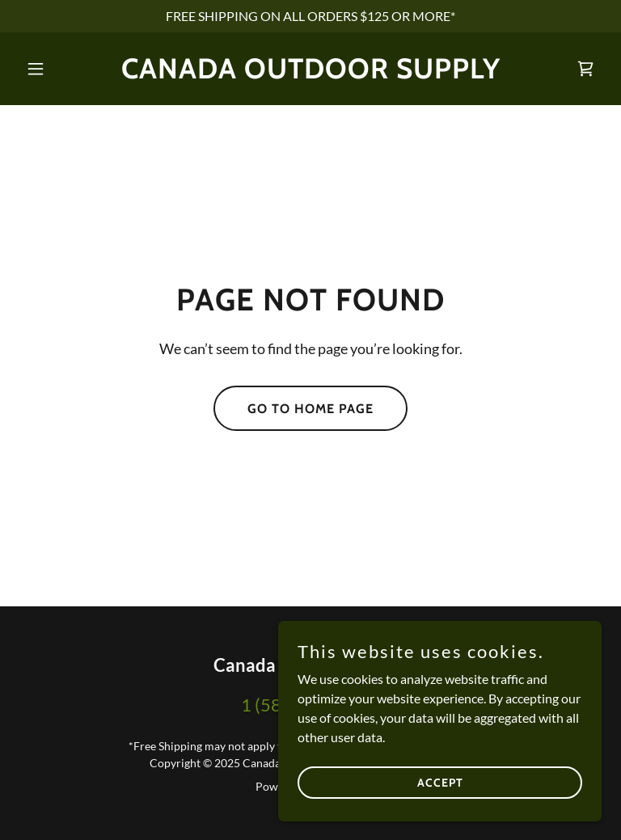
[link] (311, 73)
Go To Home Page (310, 409)
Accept (440, 782)
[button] (63, 69)
